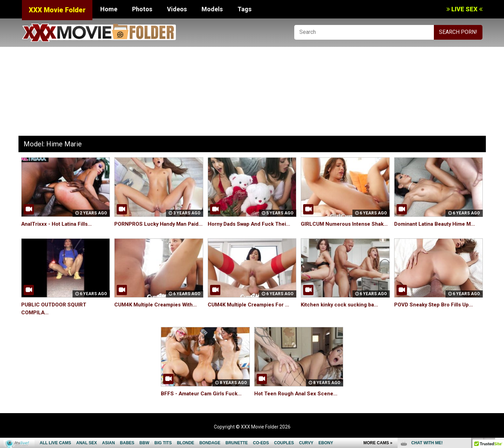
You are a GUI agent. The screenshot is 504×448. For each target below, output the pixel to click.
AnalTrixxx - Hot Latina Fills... (58, 224)
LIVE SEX (464, 9)
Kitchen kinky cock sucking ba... (341, 312)
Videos (177, 9)
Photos (142, 9)
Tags (244, 9)
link (498, 341)
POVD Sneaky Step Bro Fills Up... (436, 312)
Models (212, 9)
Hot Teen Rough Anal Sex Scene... (298, 401)
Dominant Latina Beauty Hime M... (437, 224)
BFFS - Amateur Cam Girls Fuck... (203, 401)
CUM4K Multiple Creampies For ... (251, 312)
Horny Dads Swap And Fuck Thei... (251, 224)
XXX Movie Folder (57, 10)
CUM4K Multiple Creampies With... (158, 312)
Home (109, 9)
